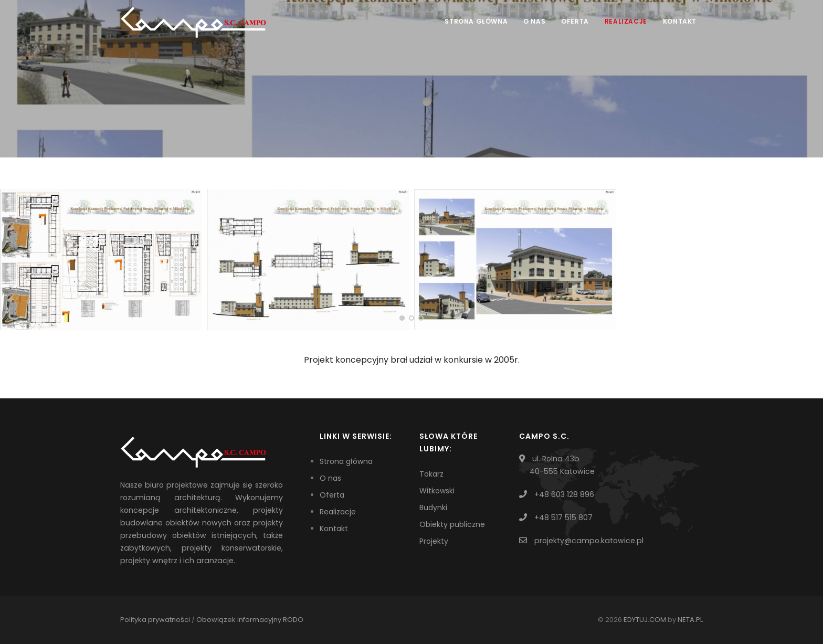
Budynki (433, 508)
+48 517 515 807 (563, 518)
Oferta (575, 21)
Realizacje (626, 21)
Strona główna (476, 21)
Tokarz (431, 474)
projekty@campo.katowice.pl (589, 541)
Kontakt (680, 21)
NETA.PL (690, 620)
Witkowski (437, 491)
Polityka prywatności (155, 620)
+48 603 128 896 (564, 494)
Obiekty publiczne (452, 524)
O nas (534, 21)
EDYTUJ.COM (645, 620)
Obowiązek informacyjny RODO (250, 620)
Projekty (434, 541)
